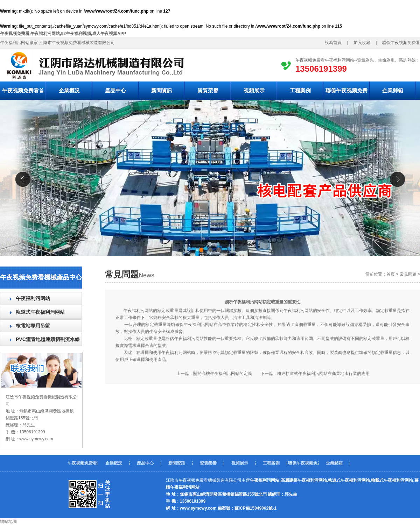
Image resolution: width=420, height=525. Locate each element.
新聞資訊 (162, 90)
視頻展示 (254, 90)
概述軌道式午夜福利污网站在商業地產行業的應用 (323, 374)
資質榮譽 (208, 90)
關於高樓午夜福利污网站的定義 (223, 374)
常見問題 (408, 274)
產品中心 (115, 90)
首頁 (391, 274)
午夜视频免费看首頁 (23, 94)
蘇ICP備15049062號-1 (255, 508)
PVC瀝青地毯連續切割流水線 (48, 339)
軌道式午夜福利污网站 (40, 312)
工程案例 (300, 90)
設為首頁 (335, 43)
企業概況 (69, 90)
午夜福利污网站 (33, 298)
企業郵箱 (393, 90)
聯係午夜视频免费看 (346, 94)
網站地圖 (8, 522)
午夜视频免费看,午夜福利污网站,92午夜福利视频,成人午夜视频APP (63, 34)
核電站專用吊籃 (33, 326)
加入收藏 (360, 43)
